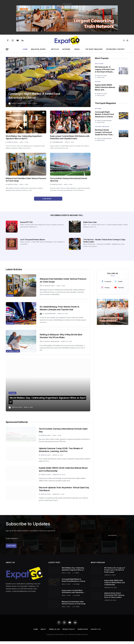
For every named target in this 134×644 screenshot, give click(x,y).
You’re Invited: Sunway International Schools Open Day (69, 180)
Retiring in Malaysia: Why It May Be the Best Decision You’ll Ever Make (62, 336)
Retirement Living (13, 353)
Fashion (98, 82)
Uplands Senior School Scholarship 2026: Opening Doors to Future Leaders (114, 598)
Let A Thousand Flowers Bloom (33, 240)
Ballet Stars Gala (90, 222)
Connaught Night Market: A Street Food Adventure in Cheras (36, 95)
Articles (55, 49)
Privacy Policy (69, 632)
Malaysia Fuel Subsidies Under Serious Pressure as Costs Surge (26, 180)
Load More (48, 199)
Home (25, 49)
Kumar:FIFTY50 (26, 222)
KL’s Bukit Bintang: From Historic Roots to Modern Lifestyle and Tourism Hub (61, 308)
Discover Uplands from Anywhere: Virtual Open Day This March (63, 489)
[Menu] (7, 49)
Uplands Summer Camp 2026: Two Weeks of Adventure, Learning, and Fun (62, 443)
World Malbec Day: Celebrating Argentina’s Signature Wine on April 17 (24, 137)
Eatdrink (12, 88)
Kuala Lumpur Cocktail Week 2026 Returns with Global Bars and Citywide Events (70, 137)
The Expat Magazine (94, 49)
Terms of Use (54, 632)
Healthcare (99, 64)
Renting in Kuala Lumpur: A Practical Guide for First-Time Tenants (104, 133)
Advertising (83, 632)
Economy (10, 296)
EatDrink (66, 49)
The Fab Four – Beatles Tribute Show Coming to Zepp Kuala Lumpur (104, 241)
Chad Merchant (58, 142)
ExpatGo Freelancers (19, 103)
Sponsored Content (115, 49)
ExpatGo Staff (13, 142)
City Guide (10, 324)
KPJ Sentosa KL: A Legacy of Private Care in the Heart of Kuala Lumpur (105, 69)
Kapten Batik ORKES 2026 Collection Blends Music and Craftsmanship (105, 88)
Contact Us (96, 632)
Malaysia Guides (38, 49)
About (43, 632)
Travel (77, 49)
